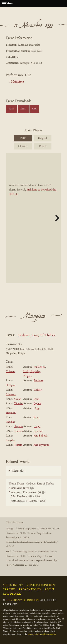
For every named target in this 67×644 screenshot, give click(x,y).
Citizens (10, 372)
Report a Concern (41, 585)
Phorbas (10, 422)
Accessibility (13, 585)
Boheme (38, 381)
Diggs (37, 408)
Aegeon (18, 426)
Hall (26, 372)
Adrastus (11, 394)
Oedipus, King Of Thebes (36, 335)
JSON (11, 109)
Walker (38, 390)
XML (23, 109)
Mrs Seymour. (42, 445)
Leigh (37, 426)
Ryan (36, 417)
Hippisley (35, 372)
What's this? (19, 471)
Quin (36, 399)
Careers (9, 590)
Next (56, 218)
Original (42, 138)
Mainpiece (17, 82)
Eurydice (11, 440)
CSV (34, 109)
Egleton (38, 431)
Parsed (43, 146)
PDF (23, 138)
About (49, 590)
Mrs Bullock (40, 436)
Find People (12, 594)
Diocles (18, 431)
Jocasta (18, 445)
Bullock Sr (39, 367)
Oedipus (10, 385)
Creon (18, 399)
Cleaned (23, 146)
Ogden (37, 404)
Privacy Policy (30, 590)
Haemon (11, 413)
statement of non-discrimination (42, 634)
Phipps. (28, 376)
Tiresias (19, 404)
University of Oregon (22, 600)
